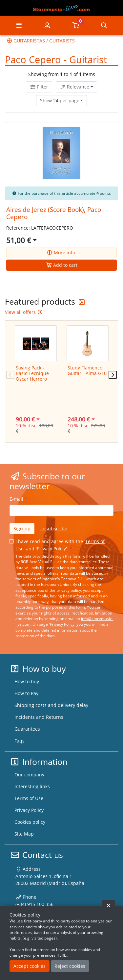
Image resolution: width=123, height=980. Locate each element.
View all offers (24, 312)
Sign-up (22, 528)
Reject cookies (70, 966)
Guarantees (27, 729)
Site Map (24, 834)
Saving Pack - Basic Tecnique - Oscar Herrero (34, 373)
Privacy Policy (51, 549)
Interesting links (32, 786)
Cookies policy (30, 822)
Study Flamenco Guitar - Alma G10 (87, 370)
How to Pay (26, 693)
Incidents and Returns (39, 717)
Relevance (74, 87)
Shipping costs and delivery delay (51, 705)
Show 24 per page (60, 101)
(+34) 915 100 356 (34, 904)
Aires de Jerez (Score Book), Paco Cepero (54, 213)
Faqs (20, 741)
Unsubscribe (53, 528)
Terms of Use (29, 798)
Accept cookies (30, 966)
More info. (61, 252)
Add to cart (62, 265)
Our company (29, 775)
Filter (39, 87)
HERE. (62, 955)
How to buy (27, 681)
